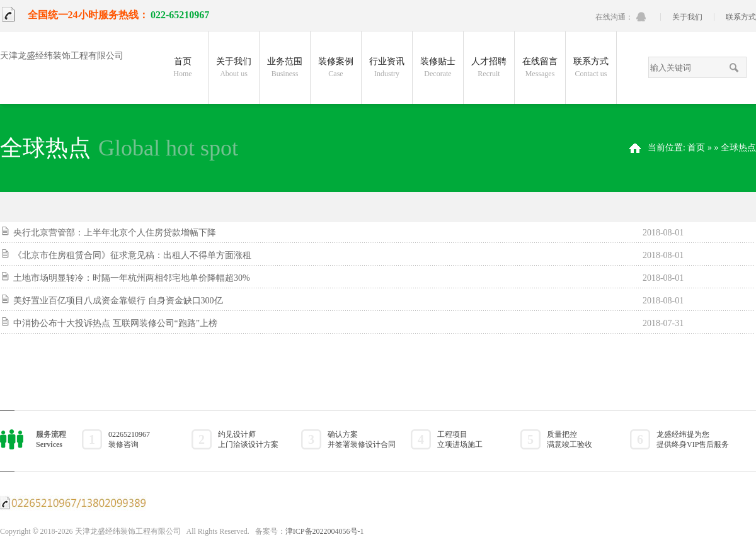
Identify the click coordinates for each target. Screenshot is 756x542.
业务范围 (285, 69)
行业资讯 (387, 69)
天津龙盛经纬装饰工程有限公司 (62, 56)
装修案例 (336, 69)
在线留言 (540, 69)
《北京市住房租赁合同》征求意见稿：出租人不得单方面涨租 (132, 255)
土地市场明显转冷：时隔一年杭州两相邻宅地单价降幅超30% (132, 278)
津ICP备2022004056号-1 (325, 531)
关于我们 (687, 17)
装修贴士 (438, 69)
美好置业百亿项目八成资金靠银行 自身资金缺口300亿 (118, 301)
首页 (183, 69)
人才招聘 (489, 69)
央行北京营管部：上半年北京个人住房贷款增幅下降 (115, 233)
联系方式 (741, 17)
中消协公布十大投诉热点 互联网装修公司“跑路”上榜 (115, 323)
